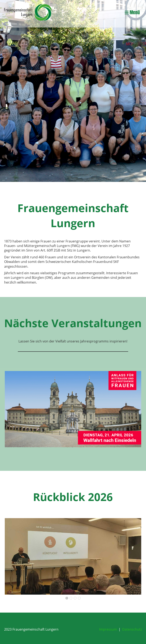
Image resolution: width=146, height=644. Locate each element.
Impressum (108, 629)
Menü (132, 13)
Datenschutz (132, 629)
